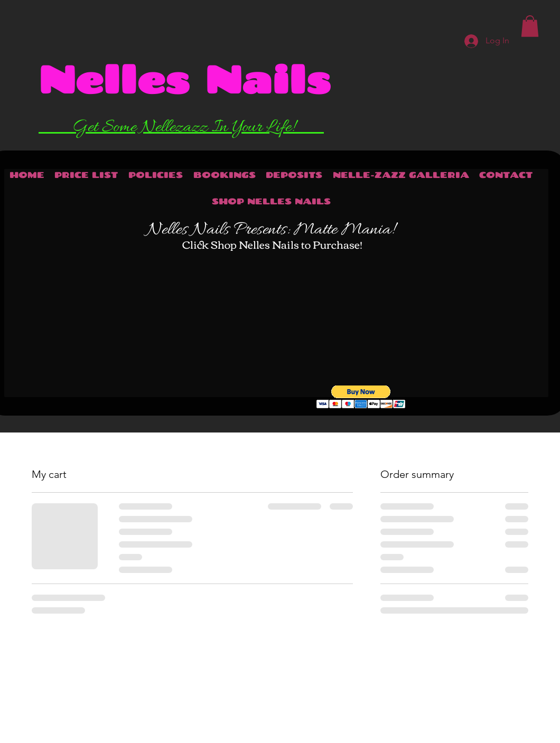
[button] (361, 397)
